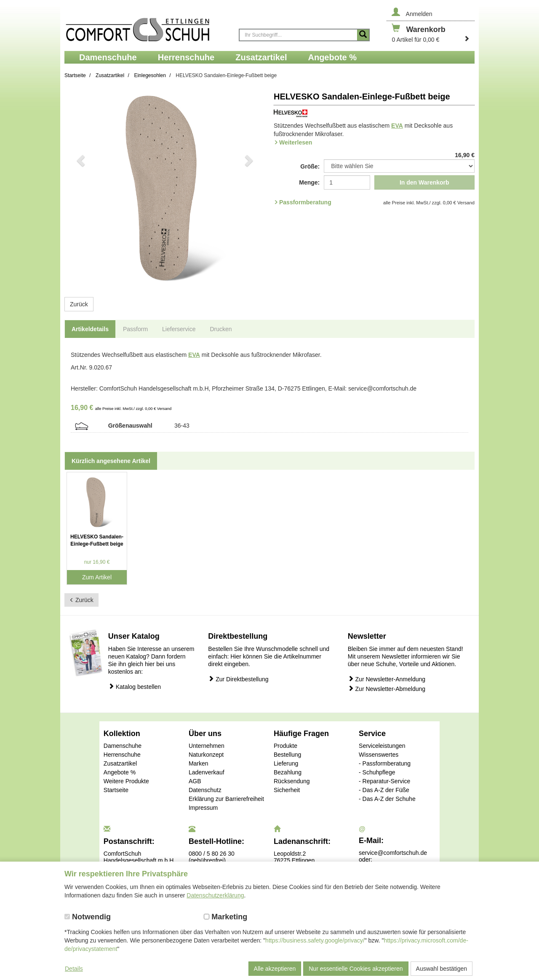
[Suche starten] (363, 35)
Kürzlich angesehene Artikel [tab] (111, 461)
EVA (397, 126)
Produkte (286, 746)
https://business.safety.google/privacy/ (315, 940)
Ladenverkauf (207, 772)
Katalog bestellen (135, 687)
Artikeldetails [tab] (90, 329)
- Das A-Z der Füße (384, 790)
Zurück (79, 304)
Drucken (221, 329)
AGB (195, 781)
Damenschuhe (123, 746)
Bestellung (287, 755)
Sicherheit (287, 790)
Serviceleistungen (382, 746)
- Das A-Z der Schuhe (387, 799)
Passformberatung (305, 202)
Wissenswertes (379, 755)
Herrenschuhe (122, 755)
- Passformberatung (385, 763)
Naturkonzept (206, 755)
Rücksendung (292, 781)
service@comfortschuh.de (393, 853)
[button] (80, 188)
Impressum (203, 808)
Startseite (116, 790)
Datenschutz (205, 790)
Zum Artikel (97, 577)
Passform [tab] (135, 329)
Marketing (225, 917)
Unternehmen (207, 746)
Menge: (309, 182)
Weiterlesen (296, 142)
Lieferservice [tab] (179, 329)
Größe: (310, 166)
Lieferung (286, 763)
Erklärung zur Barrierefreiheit (226, 799)
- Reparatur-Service (384, 781)
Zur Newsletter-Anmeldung (387, 679)
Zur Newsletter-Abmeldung (387, 689)
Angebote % (120, 772)
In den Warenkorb (424, 182)
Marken (199, 763)
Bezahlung (288, 772)
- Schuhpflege (377, 772)
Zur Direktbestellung (238, 679)
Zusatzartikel (120, 763)
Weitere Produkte (126, 781)
